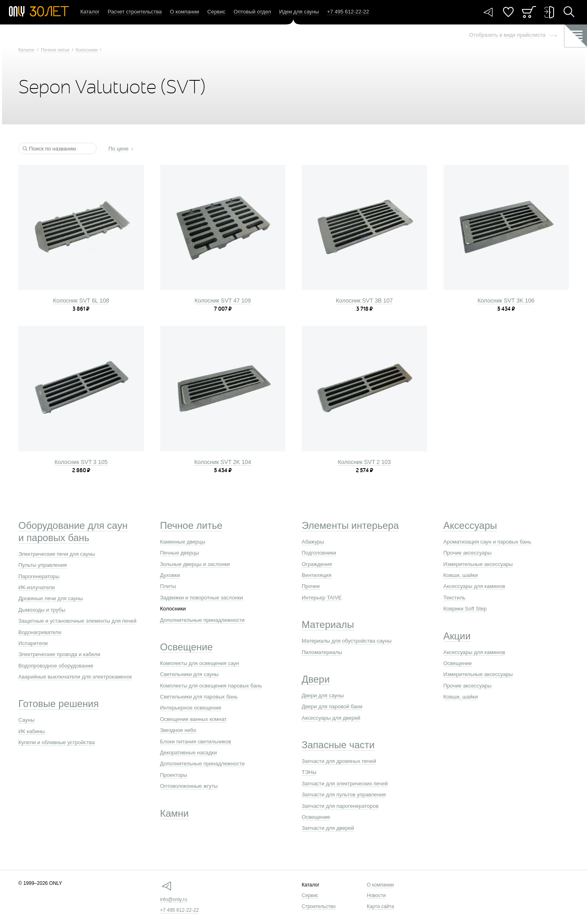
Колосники (87, 50)
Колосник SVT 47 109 (223, 301)
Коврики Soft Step (465, 609)
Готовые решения (58, 704)
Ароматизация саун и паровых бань (488, 542)
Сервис (217, 12)
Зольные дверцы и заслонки (195, 564)
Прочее (311, 586)
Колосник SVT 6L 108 (81, 301)
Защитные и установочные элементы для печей (77, 621)
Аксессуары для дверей (331, 718)
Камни (175, 813)
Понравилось (508, 12)
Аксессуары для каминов (474, 586)
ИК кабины (32, 731)
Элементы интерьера (350, 525)
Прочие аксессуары (468, 553)
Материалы (328, 624)
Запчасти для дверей (328, 828)
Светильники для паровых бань (199, 697)
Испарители (33, 643)
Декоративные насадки (189, 753)
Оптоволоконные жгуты (189, 786)
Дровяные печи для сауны (51, 598)
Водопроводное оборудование (56, 666)
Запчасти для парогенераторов (340, 806)
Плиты (168, 586)
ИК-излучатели (37, 587)
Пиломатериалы (322, 652)
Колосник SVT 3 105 (81, 462)
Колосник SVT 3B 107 (364, 301)
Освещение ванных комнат (194, 719)
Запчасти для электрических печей (345, 784)
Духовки (170, 575)
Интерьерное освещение (191, 708)
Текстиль (455, 598)
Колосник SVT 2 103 (364, 462)
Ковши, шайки (461, 575)
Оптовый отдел (252, 12)
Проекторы (174, 775)
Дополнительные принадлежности (203, 620)
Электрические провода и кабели (59, 654)
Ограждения (317, 564)
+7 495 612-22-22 (180, 910)
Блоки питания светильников (196, 742)
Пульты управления (43, 565)
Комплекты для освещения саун (200, 663)
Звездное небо (178, 730)
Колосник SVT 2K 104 (223, 462)
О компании (185, 12)
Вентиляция (317, 575)
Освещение (186, 647)
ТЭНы (309, 772)
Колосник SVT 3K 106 (506, 301)
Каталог (90, 12)
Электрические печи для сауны (57, 554)
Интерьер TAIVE (322, 598)
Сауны (26, 720)
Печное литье (55, 50)
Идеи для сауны (299, 12)
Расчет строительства (135, 12)
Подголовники (319, 553)
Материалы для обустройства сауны (347, 641)
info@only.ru (174, 900)
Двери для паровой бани (332, 706)
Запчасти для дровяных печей (339, 761)
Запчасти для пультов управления (344, 795)
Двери (316, 679)
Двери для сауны (323, 695)
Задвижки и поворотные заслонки (202, 598)
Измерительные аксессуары (478, 564)
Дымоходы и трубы (42, 610)
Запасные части (338, 745)
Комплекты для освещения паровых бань (211, 686)
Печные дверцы (180, 553)
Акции (457, 636)
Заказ (529, 12)
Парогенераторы (39, 576)
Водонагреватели (40, 632)
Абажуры (313, 542)
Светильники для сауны (190, 674)
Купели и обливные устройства (56, 742)
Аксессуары (470, 525)
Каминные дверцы (183, 542)
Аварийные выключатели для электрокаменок (75, 677)
